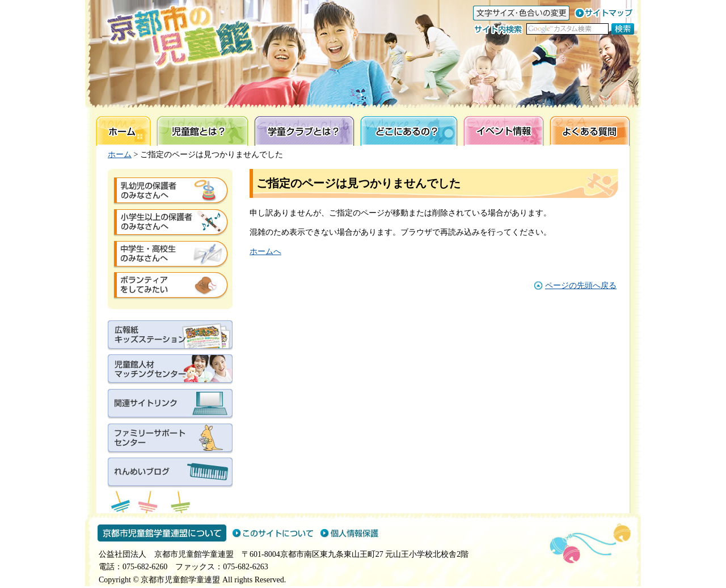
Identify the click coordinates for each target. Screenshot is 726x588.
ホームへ (265, 251)
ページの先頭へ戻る (581, 285)
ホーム (120, 155)
